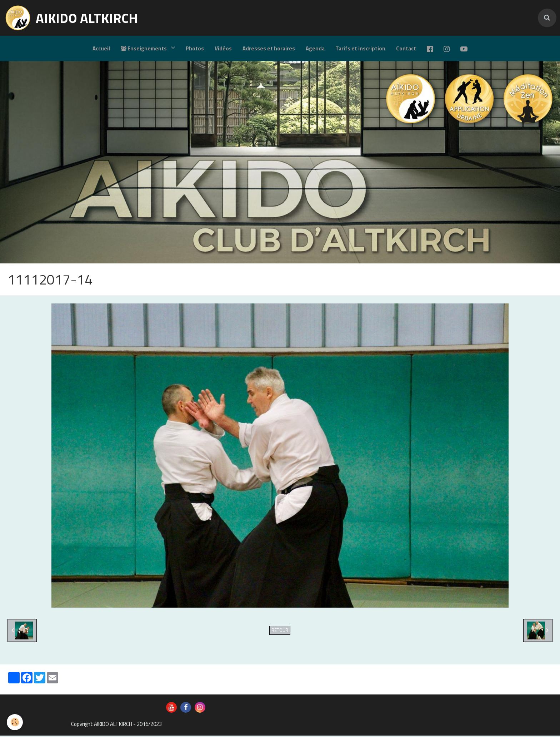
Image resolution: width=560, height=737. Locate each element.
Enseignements (144, 48)
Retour (280, 632)
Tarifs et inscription (360, 48)
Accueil (101, 48)
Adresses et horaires (269, 48)
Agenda (315, 48)
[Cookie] (15, 722)
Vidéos (223, 48)
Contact (406, 48)
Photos (195, 48)
